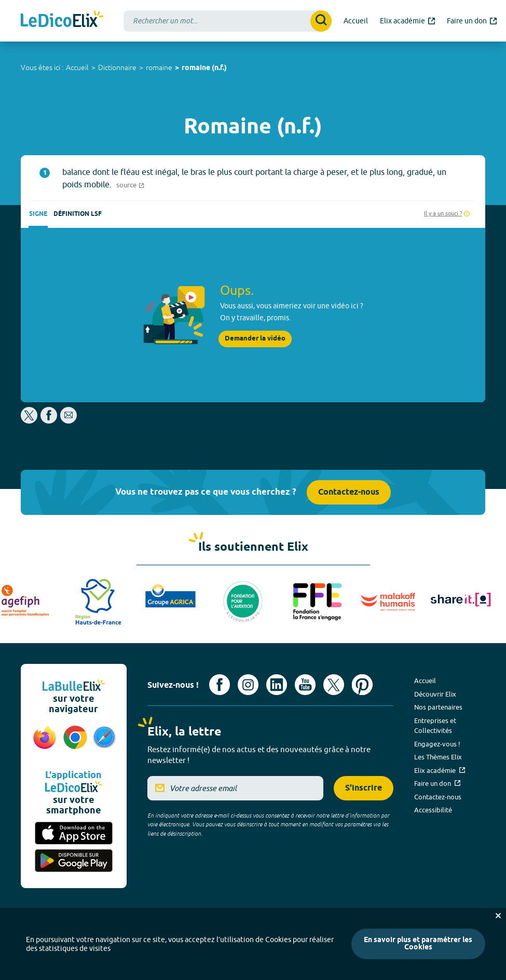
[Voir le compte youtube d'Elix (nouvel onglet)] (305, 685)
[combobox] (228, 21)
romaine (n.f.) (204, 68)
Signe (38, 214)
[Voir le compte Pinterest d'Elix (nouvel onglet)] (362, 685)
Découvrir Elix (435, 694)
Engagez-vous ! (437, 744)
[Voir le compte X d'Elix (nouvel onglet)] (334, 685)
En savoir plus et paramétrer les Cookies (418, 944)
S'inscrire (364, 788)
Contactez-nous (349, 492)
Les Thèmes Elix (438, 757)
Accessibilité (433, 810)
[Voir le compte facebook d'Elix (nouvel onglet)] (220, 685)
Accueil (77, 67)
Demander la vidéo (255, 339)
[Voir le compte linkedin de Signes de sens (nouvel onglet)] (277, 685)
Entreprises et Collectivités (435, 726)
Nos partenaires (438, 707)
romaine (159, 67)
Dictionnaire (117, 67)
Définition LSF (78, 214)
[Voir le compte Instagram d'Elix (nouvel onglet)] (248, 685)
